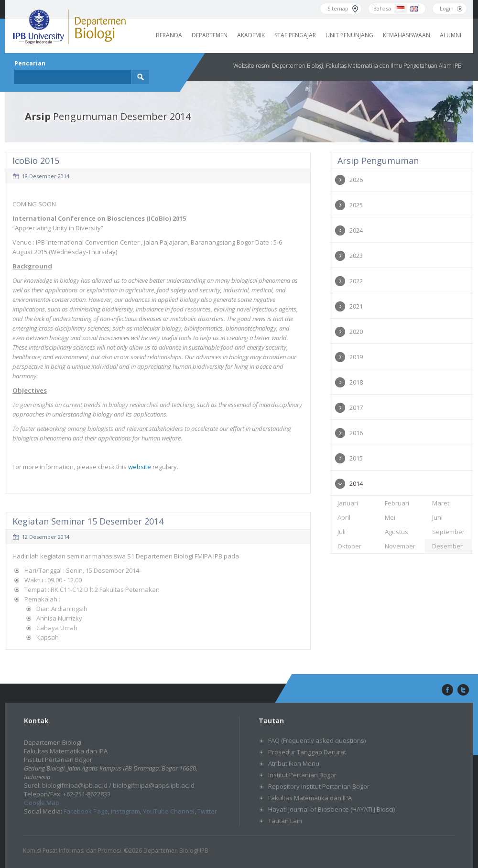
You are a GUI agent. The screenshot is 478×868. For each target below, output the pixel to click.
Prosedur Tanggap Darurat (307, 752)
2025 (356, 205)
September (448, 532)
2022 (356, 281)
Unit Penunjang (349, 35)
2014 (356, 483)
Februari (397, 503)
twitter (463, 690)
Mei (390, 517)
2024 (356, 230)
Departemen (210, 35)
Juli (342, 532)
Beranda (169, 35)
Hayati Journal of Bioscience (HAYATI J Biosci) (331, 809)
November (400, 546)
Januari (348, 503)
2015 (356, 458)
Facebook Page (86, 811)
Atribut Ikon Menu (294, 763)
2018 (356, 382)
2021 (356, 306)
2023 (356, 256)
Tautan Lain (285, 821)
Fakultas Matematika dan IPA (310, 798)
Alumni (451, 35)
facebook (446, 690)
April (344, 517)
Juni (437, 517)
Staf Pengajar (295, 35)
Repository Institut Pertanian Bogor (319, 786)
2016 (356, 433)
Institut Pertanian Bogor (302, 775)
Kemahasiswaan (407, 35)
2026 (356, 180)
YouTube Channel (169, 811)
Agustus (397, 532)
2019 (356, 357)
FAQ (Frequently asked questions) (317, 740)
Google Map (42, 803)
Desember (447, 546)
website (140, 467)
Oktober (349, 546)
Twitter (207, 811)
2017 (356, 407)
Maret (441, 503)
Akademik (251, 35)
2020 (356, 332)
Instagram (125, 811)
